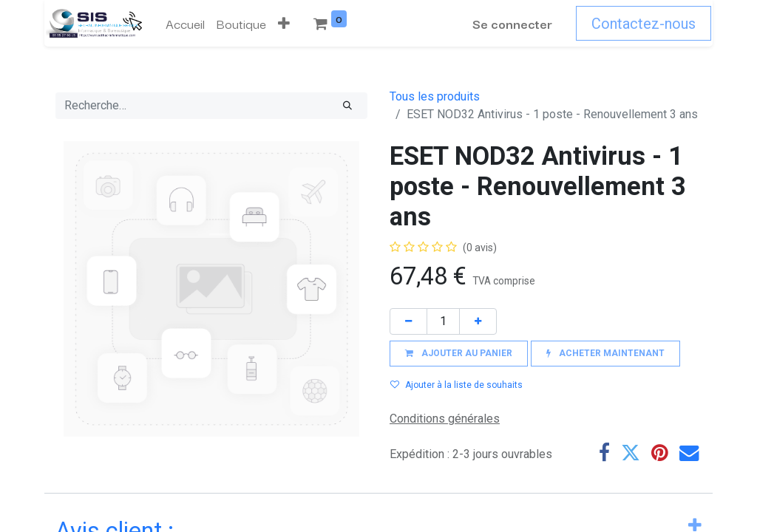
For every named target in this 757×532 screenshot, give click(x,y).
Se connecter (514, 23)
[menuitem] (184, 24)
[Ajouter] (478, 321)
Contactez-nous (645, 24)
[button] (342, 24)
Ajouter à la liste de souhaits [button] (456, 385)
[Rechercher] (347, 106)
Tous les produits (435, 96)
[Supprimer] (408, 321)
